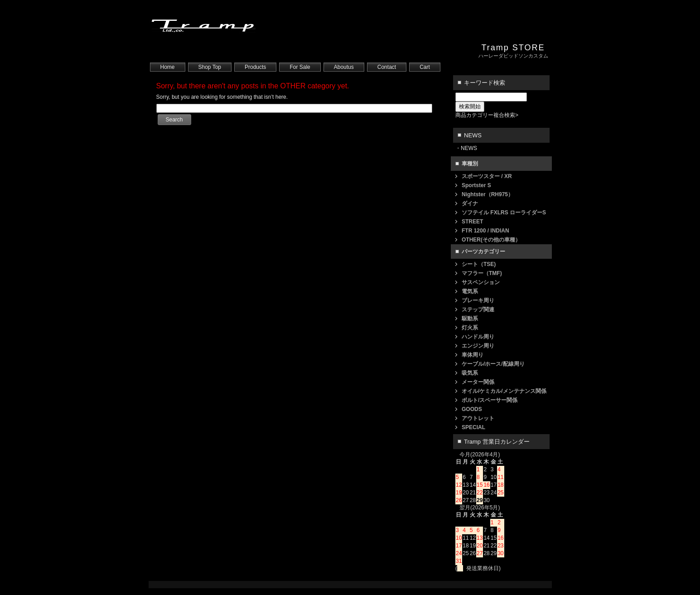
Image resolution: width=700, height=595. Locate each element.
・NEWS (466, 148)
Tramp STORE (513, 48)
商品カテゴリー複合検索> (487, 115)
